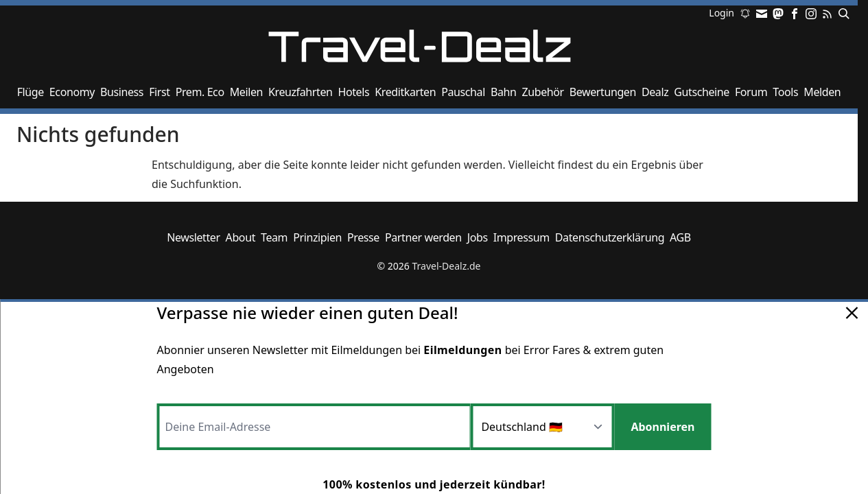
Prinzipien (317, 237)
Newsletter (193, 237)
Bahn (504, 92)
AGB (680, 237)
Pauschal (463, 92)
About (241, 237)
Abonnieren (662, 427)
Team (274, 237)
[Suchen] (841, 14)
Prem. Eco (200, 92)
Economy (72, 92)
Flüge (31, 92)
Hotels (354, 92)
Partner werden (423, 237)
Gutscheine (702, 92)
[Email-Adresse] (314, 427)
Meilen (246, 92)
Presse (363, 237)
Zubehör (542, 92)
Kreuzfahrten (301, 92)
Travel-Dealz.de (446, 266)
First (159, 92)
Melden (822, 92)
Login (722, 14)
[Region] (542, 427)
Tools (785, 92)
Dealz (655, 92)
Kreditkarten (405, 92)
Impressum (521, 237)
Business (122, 92)
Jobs (478, 237)
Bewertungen (603, 92)
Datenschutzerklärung (610, 237)
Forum (751, 92)
